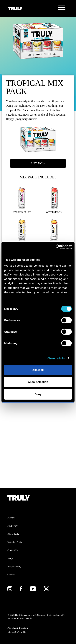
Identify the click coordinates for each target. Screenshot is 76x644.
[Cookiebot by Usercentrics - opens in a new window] (56, 247)
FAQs (10, 558)
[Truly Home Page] (15, 8)
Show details (56, 358)
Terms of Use (16, 632)
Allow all (38, 370)
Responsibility (14, 567)
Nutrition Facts (15, 542)
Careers (11, 575)
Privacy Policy (18, 628)
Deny (38, 394)
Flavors (11, 518)
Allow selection (38, 382)
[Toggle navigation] (62, 8)
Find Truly (12, 526)
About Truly (13, 534)
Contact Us (13, 550)
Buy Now (38, 163)
